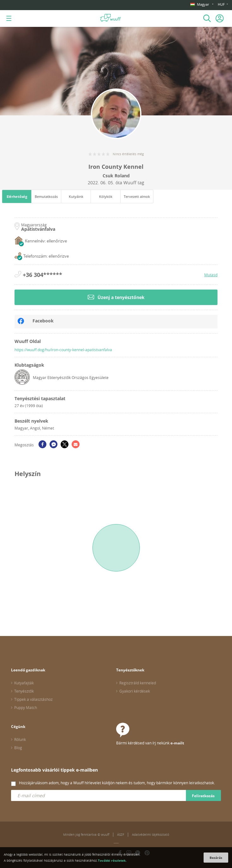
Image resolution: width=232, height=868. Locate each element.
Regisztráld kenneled (138, 683)
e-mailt (177, 743)
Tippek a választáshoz (33, 699)
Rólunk (20, 739)
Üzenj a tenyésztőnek (116, 297)
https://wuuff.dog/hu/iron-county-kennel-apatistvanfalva (63, 350)
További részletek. (112, 860)
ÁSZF (121, 835)
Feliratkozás (203, 796)
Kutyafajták (24, 683)
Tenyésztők (24, 691)
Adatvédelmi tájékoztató (151, 835)
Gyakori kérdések (135, 691)
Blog (18, 748)
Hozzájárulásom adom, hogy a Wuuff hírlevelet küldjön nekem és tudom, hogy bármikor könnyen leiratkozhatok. (117, 783)
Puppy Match (26, 707)
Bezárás (216, 858)
